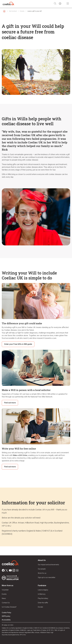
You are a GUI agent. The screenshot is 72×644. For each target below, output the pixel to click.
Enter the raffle (43, 603)
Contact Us (6, 603)
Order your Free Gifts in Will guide (18, 344)
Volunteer (5, 590)
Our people (42, 569)
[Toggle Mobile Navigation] (68, 3)
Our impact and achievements (48, 565)
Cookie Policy (6, 613)
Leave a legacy (43, 590)
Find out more (10, 403)
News (4, 598)
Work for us (42, 573)
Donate (22, 11)
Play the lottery (43, 598)
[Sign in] (60, 3)
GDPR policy (6, 616)
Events (4, 594)
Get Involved (13, 11)
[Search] (55, 3)
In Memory (42, 594)
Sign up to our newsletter (47, 577)
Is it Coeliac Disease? (9, 607)
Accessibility (6, 620)
